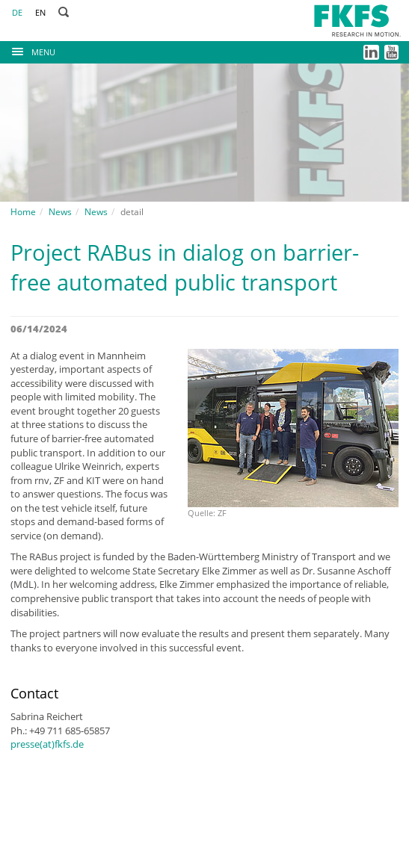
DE (17, 12)
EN (40, 12)
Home (23, 212)
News (60, 212)
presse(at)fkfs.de (47, 744)
